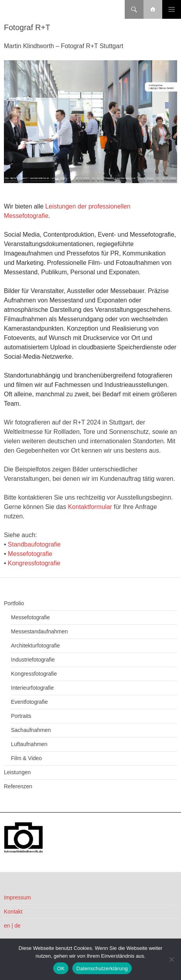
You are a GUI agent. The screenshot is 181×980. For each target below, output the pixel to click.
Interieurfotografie (32, 688)
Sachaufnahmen (31, 730)
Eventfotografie (29, 702)
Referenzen (18, 786)
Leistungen (17, 772)
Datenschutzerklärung (102, 968)
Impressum (17, 897)
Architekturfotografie (35, 646)
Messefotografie (30, 554)
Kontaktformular (90, 507)
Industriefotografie (33, 660)
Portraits (21, 716)
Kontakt (13, 912)
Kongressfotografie (34, 563)
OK (61, 968)
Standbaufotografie (34, 544)
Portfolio (14, 603)
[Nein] (171, 959)
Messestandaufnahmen (39, 631)
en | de (12, 926)
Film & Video (26, 758)
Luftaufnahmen (29, 744)
